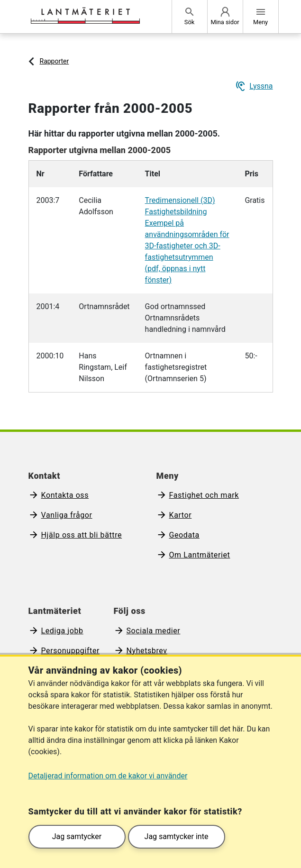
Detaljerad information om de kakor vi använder (108, 776)
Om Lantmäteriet (200, 555)
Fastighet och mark (204, 495)
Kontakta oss (65, 495)
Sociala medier (154, 631)
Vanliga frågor (67, 515)
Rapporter (55, 61)
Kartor (181, 515)
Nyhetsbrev (147, 651)
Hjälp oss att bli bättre (82, 535)
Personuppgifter (70, 651)
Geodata (184, 535)
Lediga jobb (62, 631)
